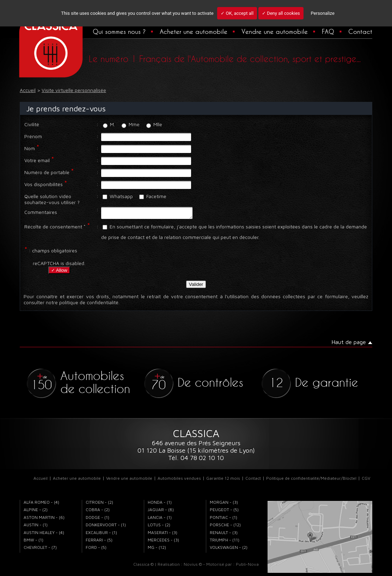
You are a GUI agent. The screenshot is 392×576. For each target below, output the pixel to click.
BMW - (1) (33, 542)
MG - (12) (157, 549)
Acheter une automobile (194, 31)
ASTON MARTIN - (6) (44, 519)
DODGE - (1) (97, 519)
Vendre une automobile (275, 31)
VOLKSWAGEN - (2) (229, 549)
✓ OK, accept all (237, 13)
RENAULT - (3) (224, 535)
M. (109, 124)
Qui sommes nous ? (119, 31)
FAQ (328, 31)
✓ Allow (59, 272)
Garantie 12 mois (223, 480)
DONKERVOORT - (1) (106, 527)
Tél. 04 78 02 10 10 (196, 460)
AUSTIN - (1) (36, 527)
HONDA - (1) (160, 504)
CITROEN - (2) (99, 504)
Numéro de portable (47, 172)
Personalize (322, 13)
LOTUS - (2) (159, 527)
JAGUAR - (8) (161, 512)
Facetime (153, 196)
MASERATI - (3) (163, 535)
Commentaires (41, 212)
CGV (366, 480)
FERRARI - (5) (99, 542)
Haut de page (349, 344)
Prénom (33, 136)
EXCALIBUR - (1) (101, 535)
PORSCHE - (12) (225, 527)
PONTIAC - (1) (223, 519)
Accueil (41, 480)
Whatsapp (118, 196)
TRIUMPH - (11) (225, 542)
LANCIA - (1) (160, 519)
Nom (30, 148)
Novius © (193, 566)
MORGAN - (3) (224, 504)
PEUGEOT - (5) (224, 512)
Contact (360, 31)
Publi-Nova (247, 566)
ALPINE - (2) (36, 512)
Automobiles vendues (179, 480)
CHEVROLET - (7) (40, 549)
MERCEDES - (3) (163, 542)
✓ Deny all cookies (281, 13)
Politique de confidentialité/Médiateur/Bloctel (311, 480)
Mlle (154, 124)
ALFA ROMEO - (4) (41, 504)
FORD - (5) (96, 549)
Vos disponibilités (44, 184)
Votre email (37, 160)
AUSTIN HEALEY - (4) (44, 535)
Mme (131, 124)
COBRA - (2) (98, 512)
